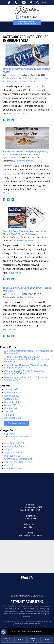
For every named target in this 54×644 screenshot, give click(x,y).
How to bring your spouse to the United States (26, 70)
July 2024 (9, 412)
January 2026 (11, 389)
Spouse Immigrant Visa (23, 161)
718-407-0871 (30, 519)
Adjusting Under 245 (15, 443)
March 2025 (10, 405)
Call (16, 2)
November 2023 (13, 418)
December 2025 (13, 393)
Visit (31, 2)
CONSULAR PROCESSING (19, 462)
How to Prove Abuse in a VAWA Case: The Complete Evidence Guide (26, 366)
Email (24, 2)
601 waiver (10, 434)
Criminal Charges (13, 468)
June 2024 (10, 415)
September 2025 (13, 402)
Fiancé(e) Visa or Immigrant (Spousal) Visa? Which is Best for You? (25, 153)
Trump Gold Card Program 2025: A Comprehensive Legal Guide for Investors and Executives (28, 359)
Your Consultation (26, 23)
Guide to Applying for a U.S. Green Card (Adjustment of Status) (25, 373)
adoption (9, 449)
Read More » (20, 114)
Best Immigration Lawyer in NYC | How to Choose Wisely (25, 379)
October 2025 (11, 399)
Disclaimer (25, 596)
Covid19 (9, 465)
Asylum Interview (13, 453)
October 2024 (11, 408)
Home (9, 2)
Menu (45, 2)
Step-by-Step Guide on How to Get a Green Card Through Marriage (24, 232)
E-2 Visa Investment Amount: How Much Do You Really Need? (29, 352)
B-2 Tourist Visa (12, 456)
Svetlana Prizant (12, 75)
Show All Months (17, 423)
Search (38, 2)
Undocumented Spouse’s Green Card (24, 81)
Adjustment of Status (15, 446)
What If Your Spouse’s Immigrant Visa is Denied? (27, 289)
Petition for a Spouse (22, 78)
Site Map (14, 596)
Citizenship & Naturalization (18, 459)
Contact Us (38, 596)
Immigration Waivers (19, 437)
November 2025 (13, 396)
